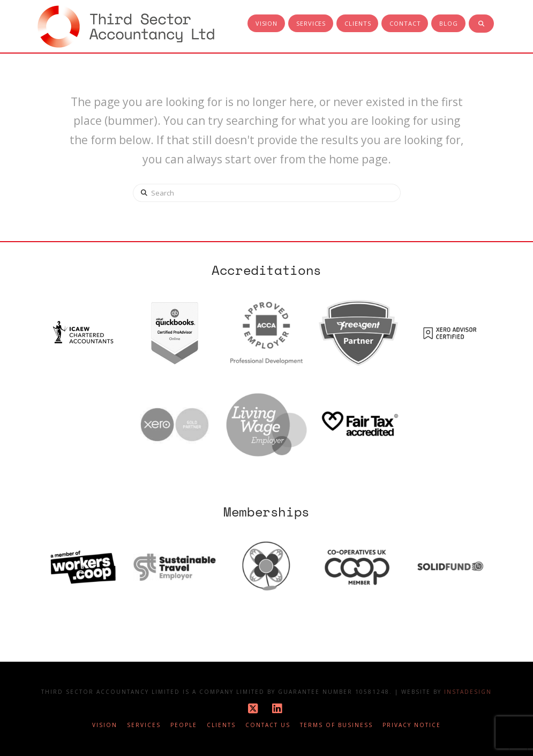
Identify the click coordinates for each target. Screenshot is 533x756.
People (184, 725)
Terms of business (336, 725)
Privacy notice (412, 725)
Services (144, 725)
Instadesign (468, 692)
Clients (221, 725)
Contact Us (268, 725)
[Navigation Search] (482, 24)
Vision (105, 725)
